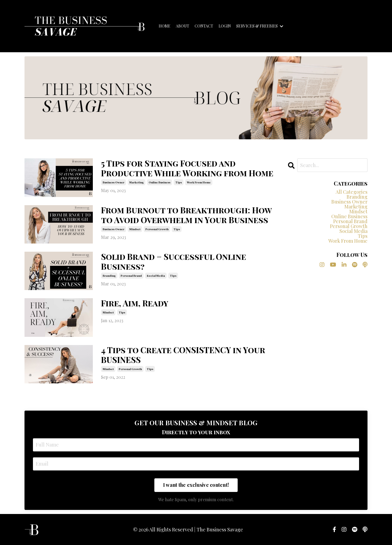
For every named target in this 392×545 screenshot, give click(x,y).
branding (109, 276)
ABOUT (183, 26)
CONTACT (204, 26)
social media (156, 276)
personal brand (131, 276)
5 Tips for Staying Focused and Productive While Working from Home (187, 168)
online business (160, 182)
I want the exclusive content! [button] (196, 485)
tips (179, 182)
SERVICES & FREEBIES (260, 26)
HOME (165, 26)
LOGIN (225, 26)
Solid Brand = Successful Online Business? (174, 261)
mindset (135, 229)
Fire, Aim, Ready (135, 303)
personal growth (157, 229)
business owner (114, 182)
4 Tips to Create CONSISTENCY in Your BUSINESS (183, 355)
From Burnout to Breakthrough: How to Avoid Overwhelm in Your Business (186, 215)
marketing (137, 182)
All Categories (352, 192)
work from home (199, 182)
